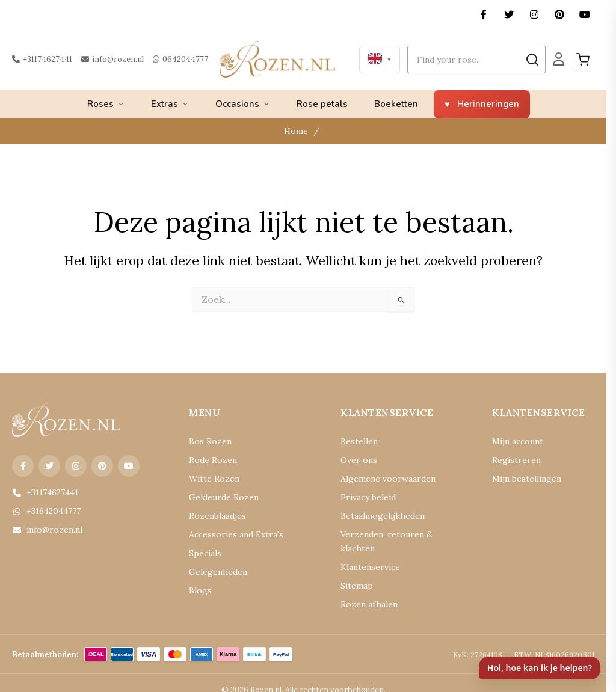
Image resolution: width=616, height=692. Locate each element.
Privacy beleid (365, 498)
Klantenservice (366, 553)
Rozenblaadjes (214, 516)
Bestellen (356, 442)
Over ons (356, 460)
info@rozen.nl (107, 59)
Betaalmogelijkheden (376, 516)
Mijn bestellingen (522, 479)
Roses (106, 104)
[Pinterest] (559, 14)
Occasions (243, 104)
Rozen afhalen (365, 591)
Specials (203, 553)
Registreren (512, 460)
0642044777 (169, 59)
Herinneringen (488, 104)
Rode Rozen (210, 460)
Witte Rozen (210, 479)
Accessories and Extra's (229, 535)
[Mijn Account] (559, 60)
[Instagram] (534, 14)
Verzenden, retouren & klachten (394, 535)
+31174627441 (41, 59)
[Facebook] (484, 14)
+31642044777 (45, 511)
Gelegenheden (213, 572)
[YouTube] (585, 14)
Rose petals (322, 104)
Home (298, 131)
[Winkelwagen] (583, 60)
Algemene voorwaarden (381, 479)
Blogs (199, 591)
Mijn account (514, 442)
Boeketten (396, 104)
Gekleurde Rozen (218, 498)
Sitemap (354, 572)
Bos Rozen (207, 442)
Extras (170, 104)
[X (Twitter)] (509, 14)
